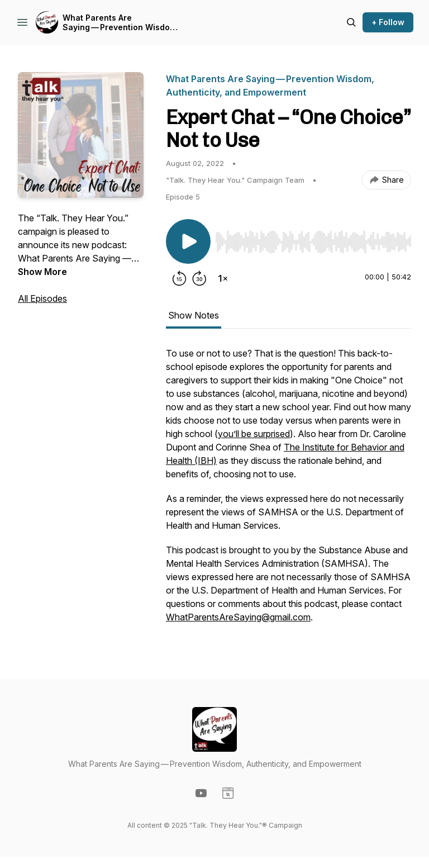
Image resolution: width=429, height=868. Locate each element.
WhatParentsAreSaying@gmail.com (238, 617)
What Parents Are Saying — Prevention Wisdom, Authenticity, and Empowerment (121, 23)
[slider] (313, 242)
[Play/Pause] (188, 241)
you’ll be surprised (254, 434)
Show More (42, 272)
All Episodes (42, 298)
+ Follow (388, 22)
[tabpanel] (289, 491)
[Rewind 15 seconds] (179, 278)
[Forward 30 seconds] (199, 278)
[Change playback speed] (223, 278)
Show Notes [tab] (194, 315)
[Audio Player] (313, 239)
